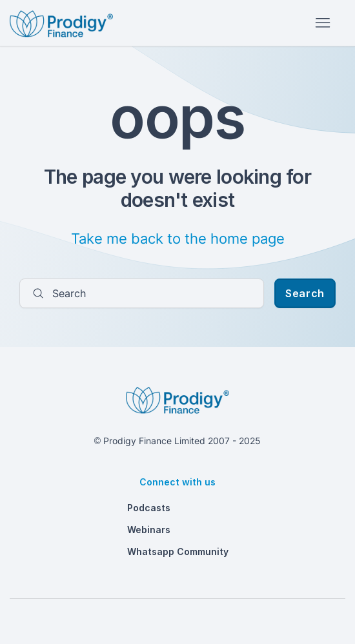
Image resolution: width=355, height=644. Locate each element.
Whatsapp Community (178, 551)
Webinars (149, 530)
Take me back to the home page (178, 239)
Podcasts (149, 508)
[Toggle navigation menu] (322, 23)
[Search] (142, 293)
